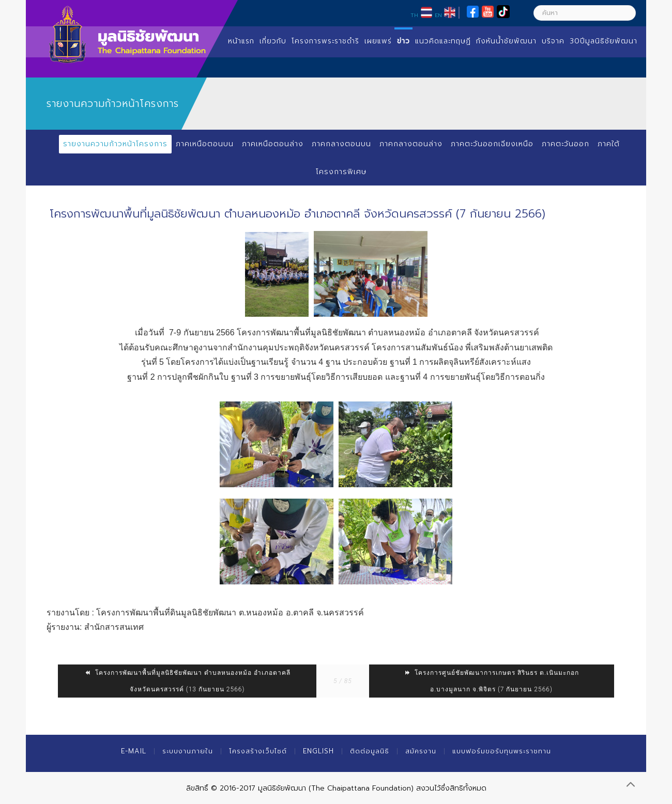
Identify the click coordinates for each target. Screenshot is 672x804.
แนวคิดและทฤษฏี (443, 41)
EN (438, 15)
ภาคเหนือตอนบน (204, 144)
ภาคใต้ (609, 144)
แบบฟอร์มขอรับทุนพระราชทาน (502, 751)
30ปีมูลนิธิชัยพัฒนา (604, 41)
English (318, 751)
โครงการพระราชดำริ (325, 41)
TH (414, 15)
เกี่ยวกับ (273, 41)
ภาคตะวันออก (566, 144)
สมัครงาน (421, 751)
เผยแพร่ (378, 41)
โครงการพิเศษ (341, 172)
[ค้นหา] (585, 13)
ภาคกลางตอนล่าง (410, 144)
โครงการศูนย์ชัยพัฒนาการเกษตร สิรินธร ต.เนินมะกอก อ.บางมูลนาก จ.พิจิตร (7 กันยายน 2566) (491, 681)
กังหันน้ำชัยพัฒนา (506, 41)
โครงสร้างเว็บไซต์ (258, 751)
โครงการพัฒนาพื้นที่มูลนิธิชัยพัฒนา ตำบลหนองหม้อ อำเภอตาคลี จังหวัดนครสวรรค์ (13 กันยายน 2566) (187, 681)
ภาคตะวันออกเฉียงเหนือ (492, 144)
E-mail (134, 751)
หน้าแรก (241, 41)
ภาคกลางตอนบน (341, 144)
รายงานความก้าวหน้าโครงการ (115, 144)
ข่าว (403, 41)
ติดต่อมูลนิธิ (370, 751)
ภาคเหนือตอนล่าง (272, 144)
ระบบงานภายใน (188, 751)
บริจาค (553, 41)
